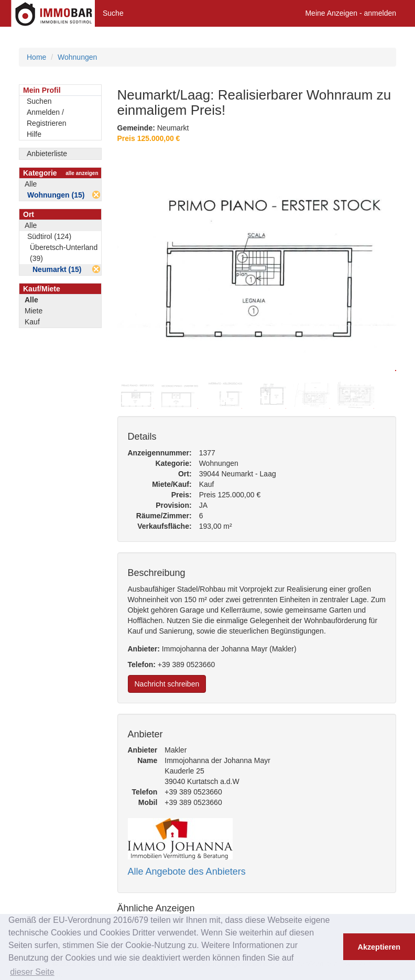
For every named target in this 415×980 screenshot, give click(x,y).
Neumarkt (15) (57, 269)
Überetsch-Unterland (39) (64, 253)
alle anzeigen (82, 173)
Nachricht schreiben (167, 684)
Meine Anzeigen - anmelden (351, 13)
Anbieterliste (47, 154)
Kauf (32, 322)
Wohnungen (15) (56, 195)
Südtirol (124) (49, 236)
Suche (113, 13)
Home (36, 57)
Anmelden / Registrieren (46, 118)
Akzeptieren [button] (379, 947)
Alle (31, 184)
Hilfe (34, 134)
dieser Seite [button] (32, 972)
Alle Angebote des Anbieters (187, 872)
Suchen (39, 101)
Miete (34, 311)
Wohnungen (77, 57)
